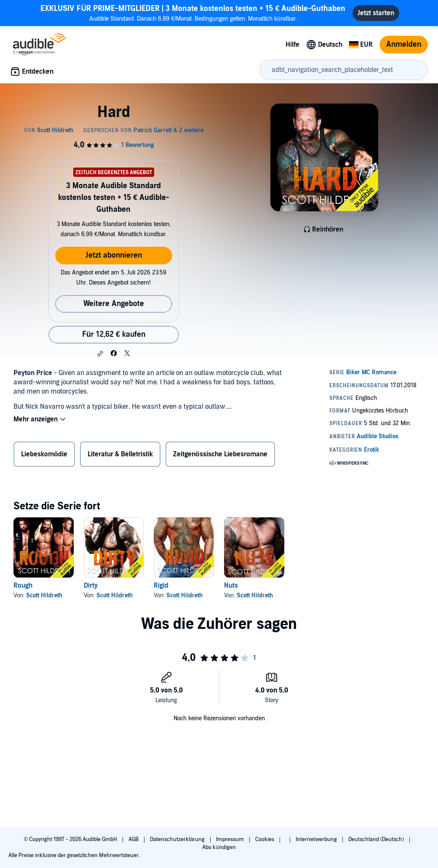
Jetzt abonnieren (114, 255)
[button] (100, 354)
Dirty (91, 586)
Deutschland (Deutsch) (377, 839)
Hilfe (292, 45)
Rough (23, 586)
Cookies (265, 839)
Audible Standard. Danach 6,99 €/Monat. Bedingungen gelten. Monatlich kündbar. (193, 13)
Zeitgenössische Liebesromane (220, 454)
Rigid (161, 586)
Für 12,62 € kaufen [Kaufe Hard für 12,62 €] (114, 334)
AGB (134, 839)
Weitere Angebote (114, 304)
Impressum (231, 839)
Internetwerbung (317, 839)
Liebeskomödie (44, 454)
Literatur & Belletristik (120, 454)
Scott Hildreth (44, 595)
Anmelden (404, 44)
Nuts (231, 586)
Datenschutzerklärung (178, 839)
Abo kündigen (219, 847)
